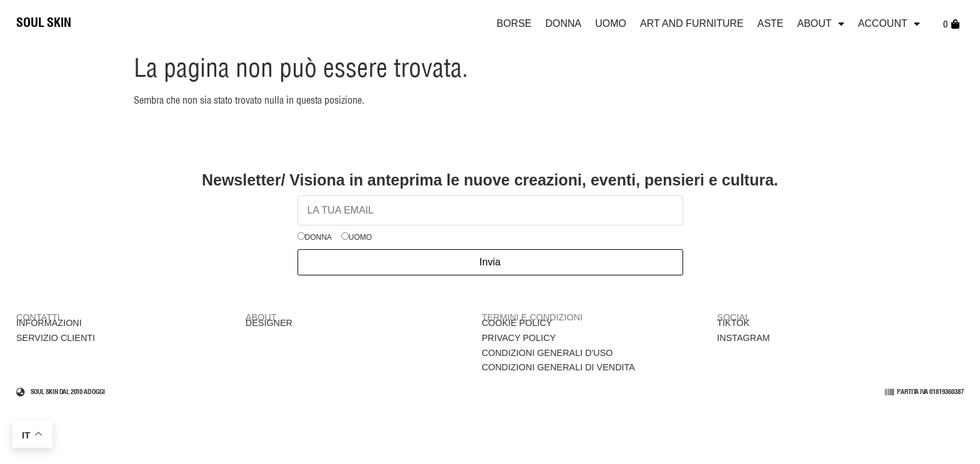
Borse (514, 23)
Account (889, 24)
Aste (771, 23)
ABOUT (821, 24)
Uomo (611, 23)
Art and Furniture (692, 23)
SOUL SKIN (44, 23)
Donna (564, 23)
